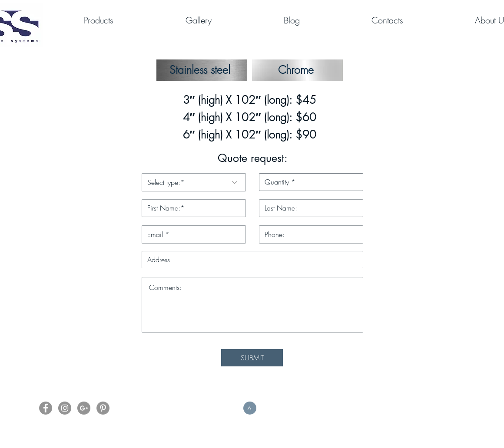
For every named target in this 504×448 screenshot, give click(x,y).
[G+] (84, 408)
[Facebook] (46, 408)
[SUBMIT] (252, 358)
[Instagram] (65, 408)
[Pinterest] (103, 408)
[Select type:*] (194, 182)
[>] (250, 408)
